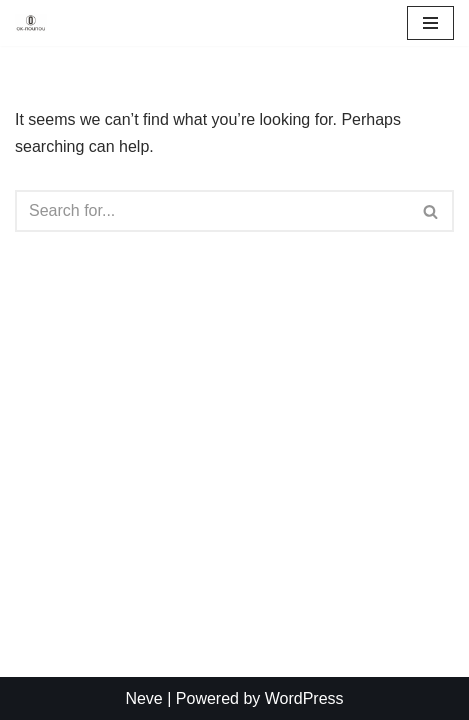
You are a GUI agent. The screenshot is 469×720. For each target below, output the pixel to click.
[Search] (212, 211)
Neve (143, 698)
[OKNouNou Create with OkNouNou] (31, 23)
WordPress (304, 698)
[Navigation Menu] (430, 23)
